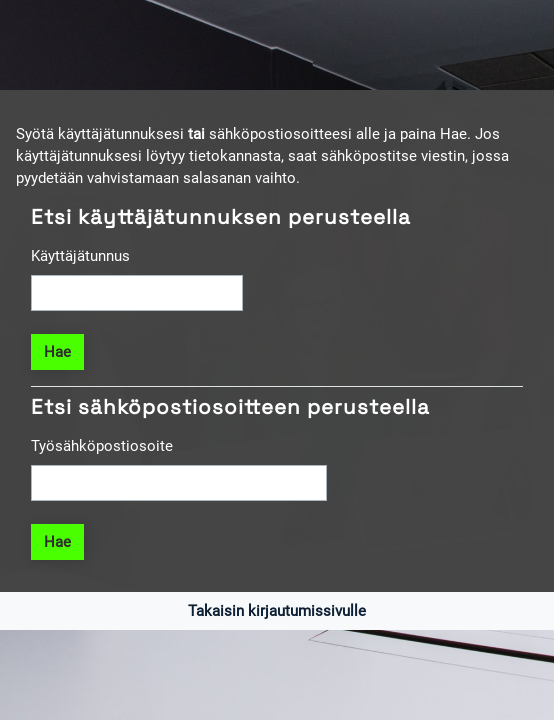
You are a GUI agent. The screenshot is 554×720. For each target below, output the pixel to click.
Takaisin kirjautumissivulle (277, 611)
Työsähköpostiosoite (102, 446)
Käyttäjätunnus (80, 256)
